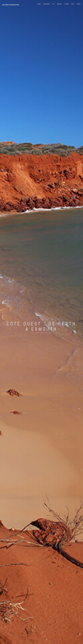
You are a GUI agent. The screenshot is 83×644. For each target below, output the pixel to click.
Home (32, 332)
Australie (38, 332)
